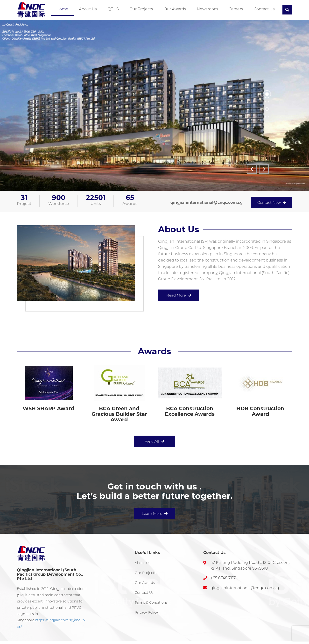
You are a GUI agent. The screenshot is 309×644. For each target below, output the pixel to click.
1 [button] (267, 94)
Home (62, 9)
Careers (236, 9)
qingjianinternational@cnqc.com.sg (207, 202)
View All (155, 441)
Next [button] (264, 169)
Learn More (155, 513)
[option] (154, 105)
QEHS (113, 9)
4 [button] (267, 117)
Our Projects (141, 9)
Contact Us (264, 9)
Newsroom (207, 9)
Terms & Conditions (151, 602)
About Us (88, 9)
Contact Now (272, 202)
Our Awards (175, 9)
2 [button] (267, 102)
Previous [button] (252, 169)
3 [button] (267, 109)
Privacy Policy (146, 612)
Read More (179, 295)
